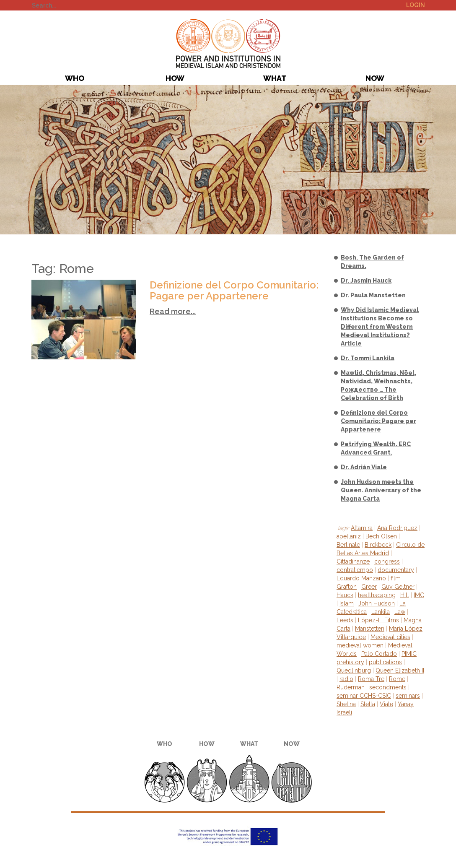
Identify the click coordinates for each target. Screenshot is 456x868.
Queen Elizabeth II (400, 670)
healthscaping (377, 595)
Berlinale (348, 545)
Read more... (173, 311)
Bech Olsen (381, 536)
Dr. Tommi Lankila (368, 358)
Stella (368, 704)
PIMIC (228, 43)
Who (75, 78)
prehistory (350, 662)
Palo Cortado (379, 654)
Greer (369, 587)
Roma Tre (371, 679)
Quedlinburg (354, 670)
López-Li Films (378, 620)
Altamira (362, 528)
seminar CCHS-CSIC (364, 696)
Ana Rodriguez (397, 528)
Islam (347, 603)
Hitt (405, 595)
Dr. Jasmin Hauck (366, 281)
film (396, 578)
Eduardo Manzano (361, 578)
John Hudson (377, 603)
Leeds (345, 620)
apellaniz (349, 536)
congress (387, 561)
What (275, 78)
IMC (419, 595)
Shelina (346, 704)
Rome (397, 679)
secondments (388, 687)
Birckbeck (378, 545)
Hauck (345, 595)
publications (385, 662)
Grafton (347, 587)
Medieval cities (390, 637)
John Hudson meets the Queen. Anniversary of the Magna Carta (381, 490)
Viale (386, 704)
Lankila (381, 612)
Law (400, 612)
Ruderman (351, 687)
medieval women (360, 645)
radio (346, 679)
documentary (396, 570)
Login (416, 5)
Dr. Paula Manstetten (373, 295)
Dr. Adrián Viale (364, 467)
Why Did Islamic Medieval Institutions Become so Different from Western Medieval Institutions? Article (380, 327)
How (175, 78)
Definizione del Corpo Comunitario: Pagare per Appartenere (234, 290)
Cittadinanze (353, 561)
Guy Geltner (398, 587)
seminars (408, 696)
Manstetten (370, 629)
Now (375, 78)
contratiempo (355, 570)
